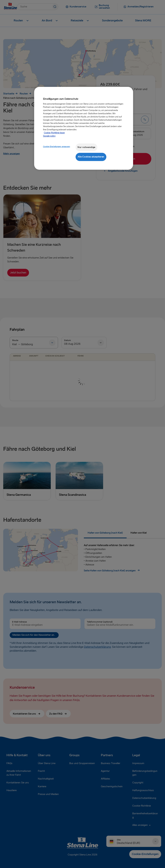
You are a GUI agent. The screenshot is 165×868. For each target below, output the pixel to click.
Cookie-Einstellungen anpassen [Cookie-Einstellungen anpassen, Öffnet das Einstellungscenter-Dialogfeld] (57, 147)
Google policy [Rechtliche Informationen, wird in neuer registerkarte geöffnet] (49, 136)
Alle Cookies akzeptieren (91, 157)
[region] (84, 128)
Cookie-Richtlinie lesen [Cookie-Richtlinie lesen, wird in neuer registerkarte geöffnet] (54, 133)
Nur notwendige (86, 147)
